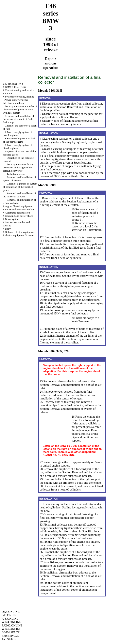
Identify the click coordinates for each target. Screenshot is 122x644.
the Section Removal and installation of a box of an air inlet (71, 385)
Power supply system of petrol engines (18, 134)
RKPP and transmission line (20, 209)
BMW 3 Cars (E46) (15, 87)
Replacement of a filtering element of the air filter (69, 203)
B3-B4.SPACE (11, 632)
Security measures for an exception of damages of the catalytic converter (18, 167)
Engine (9, 93)
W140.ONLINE (11, 629)
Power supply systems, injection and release (16, 101)
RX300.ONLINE (12, 625)
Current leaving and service (20, 90)
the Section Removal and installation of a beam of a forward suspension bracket (71, 474)
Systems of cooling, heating (20, 97)
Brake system (12, 219)
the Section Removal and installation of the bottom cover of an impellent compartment (70, 590)
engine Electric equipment (19, 206)
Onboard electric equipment (20, 232)
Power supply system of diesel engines (18, 147)
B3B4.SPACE (10, 636)
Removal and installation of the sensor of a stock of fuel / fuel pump (18, 119)
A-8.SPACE (9, 639)
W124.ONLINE (11, 622)
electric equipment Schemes (20, 235)
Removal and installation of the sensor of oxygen (19, 195)
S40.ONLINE (10, 615)
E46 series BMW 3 (13, 84)
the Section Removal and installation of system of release (71, 409)
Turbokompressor (16, 174)
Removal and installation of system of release (19, 179)
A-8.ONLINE (10, 619)
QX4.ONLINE (11, 612)
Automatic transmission (17, 213)
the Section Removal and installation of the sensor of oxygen (68, 397)
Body (8, 229)
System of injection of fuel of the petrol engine (19, 140)
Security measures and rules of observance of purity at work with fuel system (20, 109)
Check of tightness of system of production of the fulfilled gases (20, 187)
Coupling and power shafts (19, 216)
